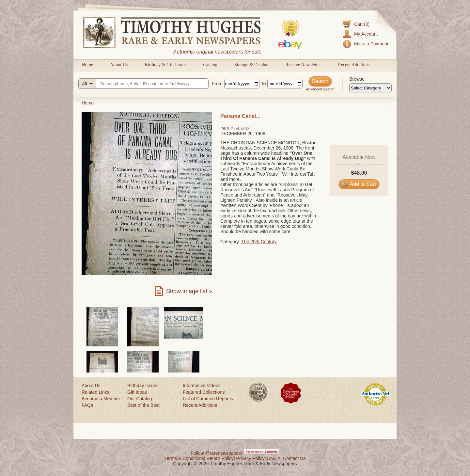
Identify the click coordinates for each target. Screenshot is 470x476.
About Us (119, 65)
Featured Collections (204, 392)
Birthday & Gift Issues (165, 65)
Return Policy (220, 458)
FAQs (87, 405)
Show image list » (189, 291)
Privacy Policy (251, 458)
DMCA (274, 458)
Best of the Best (143, 405)
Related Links (95, 392)
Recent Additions (354, 65)
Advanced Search (320, 89)
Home (87, 65)
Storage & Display (251, 65)
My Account (366, 34)
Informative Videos (202, 386)
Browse (357, 79)
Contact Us (294, 458)
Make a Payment (371, 44)
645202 (242, 128)
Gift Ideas (137, 392)
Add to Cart (359, 184)
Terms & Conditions (184, 458)
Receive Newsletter (303, 65)
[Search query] (143, 84)
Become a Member (101, 399)
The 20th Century (259, 242)
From (217, 84)
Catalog (210, 65)
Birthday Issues (143, 386)
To (264, 84)
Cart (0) (362, 24)
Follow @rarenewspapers (217, 453)
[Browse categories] (370, 88)
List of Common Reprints (208, 399)
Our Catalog (140, 399)
